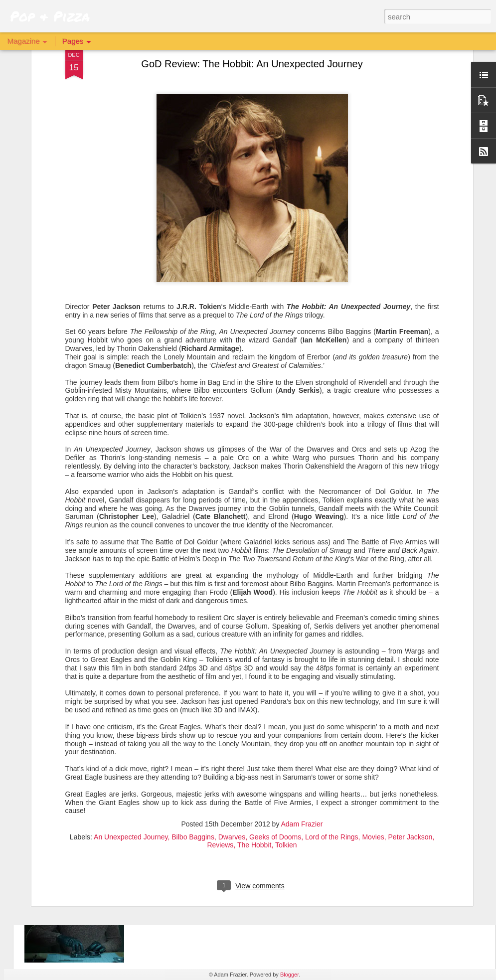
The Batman (176, 754)
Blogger (289, 975)
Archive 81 (173, 867)
